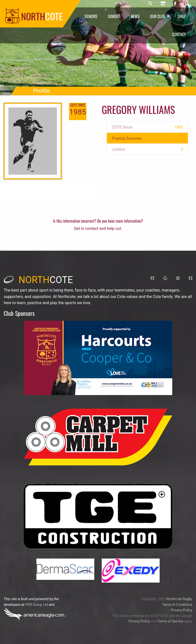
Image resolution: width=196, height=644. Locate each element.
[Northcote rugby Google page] (187, 4)
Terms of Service (170, 621)
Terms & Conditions (177, 605)
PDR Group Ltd (37, 605)
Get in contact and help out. (98, 228)
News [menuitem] (135, 16)
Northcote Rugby (179, 599)
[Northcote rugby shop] (163, 4)
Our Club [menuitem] (158, 16)
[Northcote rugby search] (150, 4)
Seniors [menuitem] (91, 16)
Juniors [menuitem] (114, 16)
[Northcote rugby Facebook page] (175, 4)
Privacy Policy (182, 610)
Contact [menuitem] (179, 34)
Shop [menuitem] (182, 16)
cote (38, 280)
